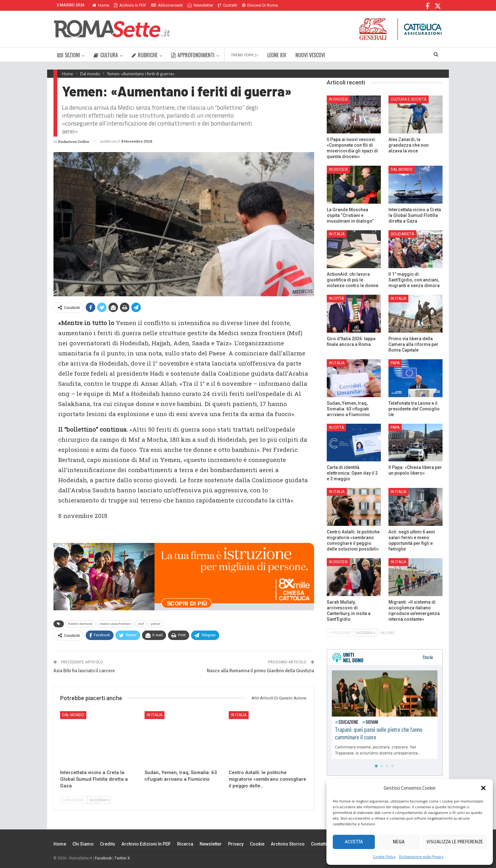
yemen (156, 624)
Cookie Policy (384, 856)
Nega (399, 842)
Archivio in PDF (130, 5)
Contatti (228, 5)
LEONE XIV (277, 55)
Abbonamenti (167, 5)
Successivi (99, 800)
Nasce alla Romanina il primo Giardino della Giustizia (260, 671)
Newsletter (200, 5)
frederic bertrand (80, 624)
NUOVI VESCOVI (310, 55)
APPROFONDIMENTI (193, 55)
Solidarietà (402, 234)
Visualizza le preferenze (455, 842)
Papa (395, 363)
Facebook (103, 858)
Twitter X (122, 858)
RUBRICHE (145, 55)
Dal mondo (73, 715)
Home (101, 5)
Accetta (354, 842)
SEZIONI (69, 55)
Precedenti (73, 800)
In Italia (155, 715)
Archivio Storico (288, 844)
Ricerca (185, 844)
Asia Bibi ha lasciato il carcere (84, 671)
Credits (108, 844)
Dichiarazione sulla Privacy (421, 856)
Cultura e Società (409, 99)
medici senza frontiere (115, 624)
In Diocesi (338, 99)
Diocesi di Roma (260, 5)
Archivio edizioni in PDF (146, 844)
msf (141, 624)
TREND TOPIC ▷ (245, 55)
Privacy (236, 844)
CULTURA (106, 55)
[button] (483, 788)
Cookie (257, 844)
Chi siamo (83, 844)
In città (336, 299)
